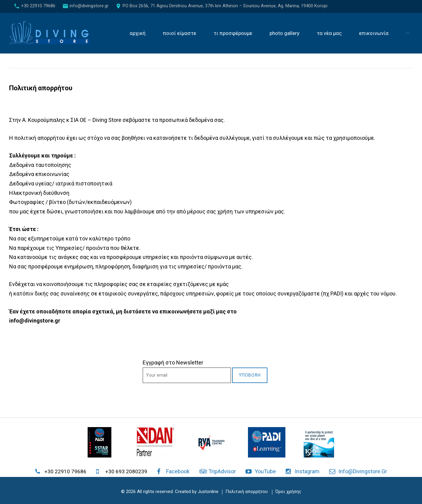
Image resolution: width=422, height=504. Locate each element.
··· (408, 33)
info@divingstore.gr (89, 6)
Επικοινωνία (374, 33)
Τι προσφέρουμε (233, 33)
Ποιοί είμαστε (180, 33)
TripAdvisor (222, 471)
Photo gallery (284, 33)
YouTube (265, 471)
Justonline (208, 492)
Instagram (307, 471)
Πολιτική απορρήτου (247, 492)
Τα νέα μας (329, 33)
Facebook (178, 471)
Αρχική (138, 33)
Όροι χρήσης (288, 492)
